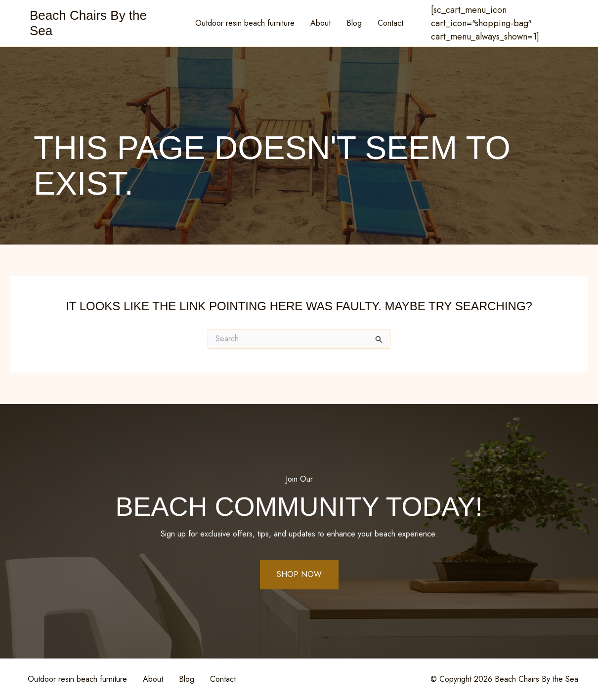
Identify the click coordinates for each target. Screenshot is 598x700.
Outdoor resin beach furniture (245, 23)
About (320, 23)
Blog (354, 23)
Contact (390, 23)
